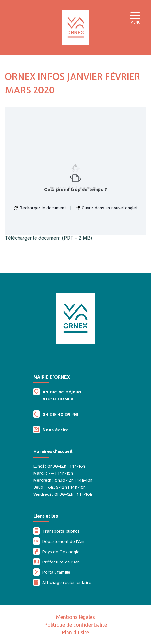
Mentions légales (75, 617)
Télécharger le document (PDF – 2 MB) (48, 238)
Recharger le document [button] (40, 208)
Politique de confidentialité (76, 625)
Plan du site (75, 632)
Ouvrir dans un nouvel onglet (107, 208)
